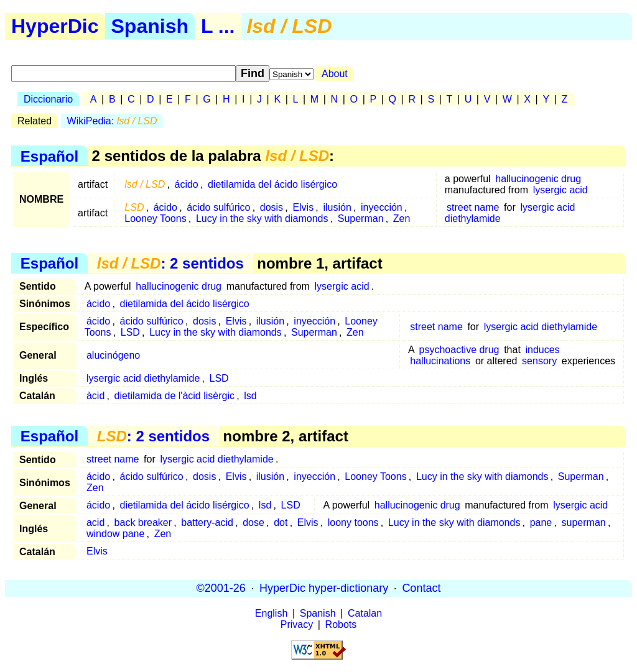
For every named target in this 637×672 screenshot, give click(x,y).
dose (253, 522)
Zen (402, 219)
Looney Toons (155, 219)
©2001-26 (221, 588)
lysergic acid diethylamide (541, 327)
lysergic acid (560, 190)
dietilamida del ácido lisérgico (272, 184)
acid (95, 522)
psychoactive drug (459, 350)
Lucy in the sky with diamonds (262, 219)
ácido (187, 184)
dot (281, 522)
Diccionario (48, 99)
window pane (115, 534)
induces (542, 350)
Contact (421, 588)
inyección (382, 207)
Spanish (150, 26)
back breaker (143, 522)
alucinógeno (113, 355)
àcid (95, 396)
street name (473, 207)
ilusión (337, 207)
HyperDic (55, 26)
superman (584, 522)
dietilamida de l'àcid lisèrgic (174, 396)
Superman (361, 219)
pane (541, 522)
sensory (539, 361)
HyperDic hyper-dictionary (324, 588)
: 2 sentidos (170, 263)
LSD (130, 332)
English (271, 613)
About (335, 74)
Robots (341, 624)
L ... (218, 26)
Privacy (297, 624)
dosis (272, 207)
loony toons (353, 522)
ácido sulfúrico (218, 207)
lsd (250, 396)
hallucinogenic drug (538, 179)
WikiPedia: (112, 121)
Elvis (303, 207)
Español (49, 156)
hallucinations (440, 361)
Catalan (365, 613)
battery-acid (207, 522)
